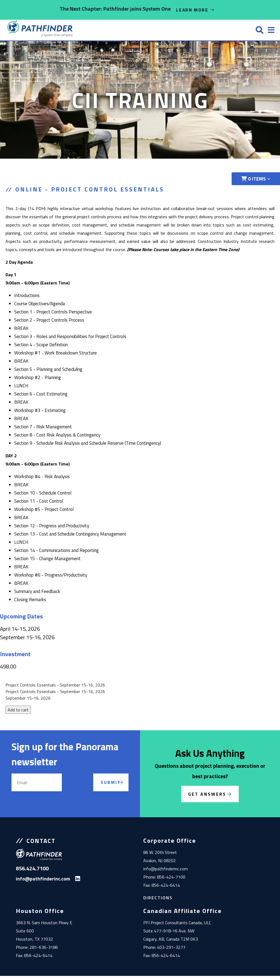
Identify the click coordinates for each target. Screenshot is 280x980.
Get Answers (207, 798)
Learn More (196, 10)
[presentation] (84, 793)
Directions (158, 902)
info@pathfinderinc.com (166, 873)
